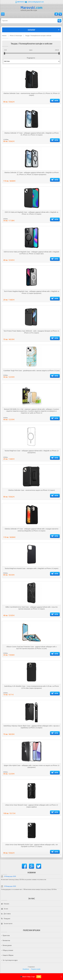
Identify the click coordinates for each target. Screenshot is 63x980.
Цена (31, 50)
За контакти (8, 924)
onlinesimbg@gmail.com (36, 2)
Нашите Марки (8, 955)
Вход (56, 14)
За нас (6, 909)
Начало (6, 904)
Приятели (6, 936)
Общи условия (8, 950)
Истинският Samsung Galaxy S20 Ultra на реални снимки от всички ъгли (24, 880)
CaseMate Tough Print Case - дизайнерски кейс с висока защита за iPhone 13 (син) (31, 371)
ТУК (39, 977)
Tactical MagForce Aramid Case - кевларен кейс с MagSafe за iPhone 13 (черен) (32, 568)
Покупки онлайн (36, 969)
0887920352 (21, 2)
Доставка (7, 914)
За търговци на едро (10, 960)
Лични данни (7, 946)
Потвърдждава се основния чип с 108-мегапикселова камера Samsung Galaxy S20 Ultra (29, 890)
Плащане (7, 919)
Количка (60, 14)
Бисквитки (6, 941)
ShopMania (26, 969)
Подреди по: (31, 58)
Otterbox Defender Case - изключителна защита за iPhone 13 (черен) (31, 490)
